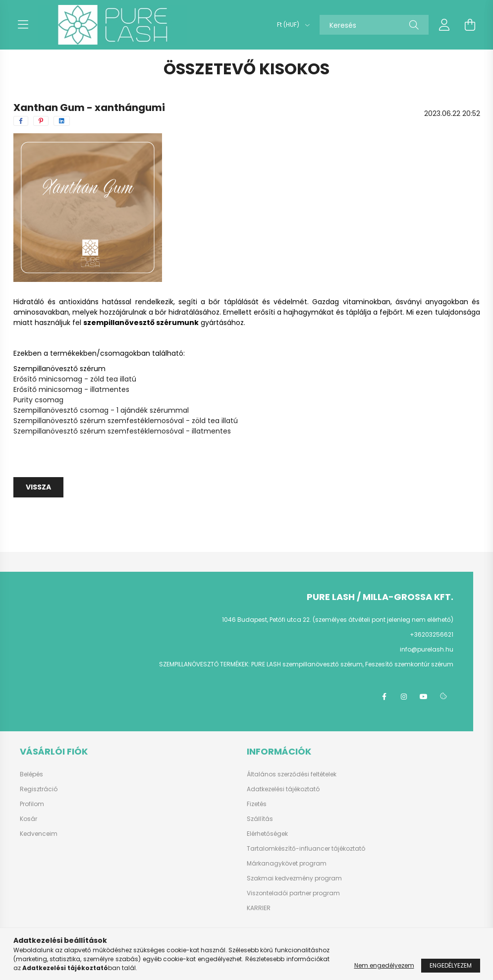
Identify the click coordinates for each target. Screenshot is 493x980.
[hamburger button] (23, 25)
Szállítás (260, 819)
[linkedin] (62, 121)
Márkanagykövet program (287, 864)
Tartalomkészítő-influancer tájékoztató (306, 849)
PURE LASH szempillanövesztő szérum (307, 664)
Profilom (32, 804)
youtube (424, 697)
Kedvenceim (39, 834)
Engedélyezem (451, 965)
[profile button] (444, 25)
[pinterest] (41, 121)
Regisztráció (39, 789)
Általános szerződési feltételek (292, 774)
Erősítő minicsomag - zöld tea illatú (75, 379)
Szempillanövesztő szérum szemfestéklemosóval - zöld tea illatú (126, 421)
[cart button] (470, 25)
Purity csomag (38, 400)
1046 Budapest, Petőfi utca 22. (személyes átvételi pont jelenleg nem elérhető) (338, 620)
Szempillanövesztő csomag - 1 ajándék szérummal (101, 410)
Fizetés (257, 804)
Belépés (31, 774)
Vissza (38, 487)
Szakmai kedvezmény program (294, 878)
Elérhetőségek (267, 834)
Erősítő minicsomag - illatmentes (71, 389)
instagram (404, 697)
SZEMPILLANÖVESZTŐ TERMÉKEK (204, 664)
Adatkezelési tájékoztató (283, 789)
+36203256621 (432, 634)
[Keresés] (374, 25)
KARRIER (259, 908)
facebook (384, 697)
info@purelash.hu (427, 649)
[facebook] (21, 121)
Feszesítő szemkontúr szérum (409, 664)
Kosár (28, 819)
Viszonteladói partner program (293, 893)
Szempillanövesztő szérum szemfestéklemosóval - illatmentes (122, 431)
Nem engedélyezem (384, 965)
